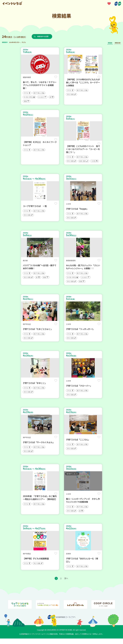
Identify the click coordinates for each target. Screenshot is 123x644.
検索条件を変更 (43, 36)
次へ (66, 584)
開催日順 (118, 43)
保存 (56, 77)
